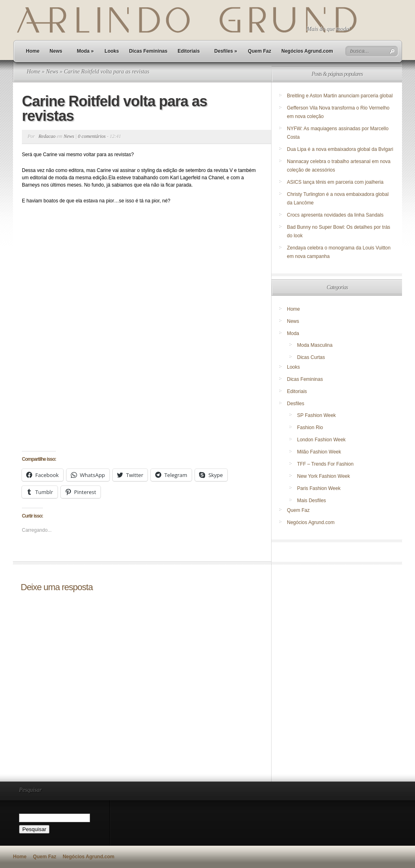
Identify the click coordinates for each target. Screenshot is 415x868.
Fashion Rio (310, 428)
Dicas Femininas (148, 51)
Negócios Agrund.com (307, 51)
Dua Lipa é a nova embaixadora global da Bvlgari (340, 149)
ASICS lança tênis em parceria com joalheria (335, 182)
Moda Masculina (315, 345)
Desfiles (226, 51)
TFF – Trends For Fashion (325, 464)
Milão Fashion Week (319, 452)
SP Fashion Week (317, 415)
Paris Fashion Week (319, 488)
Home (33, 51)
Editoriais (189, 51)
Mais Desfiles (311, 501)
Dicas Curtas (311, 357)
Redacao (47, 136)
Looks (112, 51)
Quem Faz (260, 51)
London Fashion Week (321, 440)
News (56, 51)
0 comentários (92, 136)
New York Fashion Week (324, 476)
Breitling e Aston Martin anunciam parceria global (340, 96)
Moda (85, 51)
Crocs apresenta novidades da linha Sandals (335, 215)
